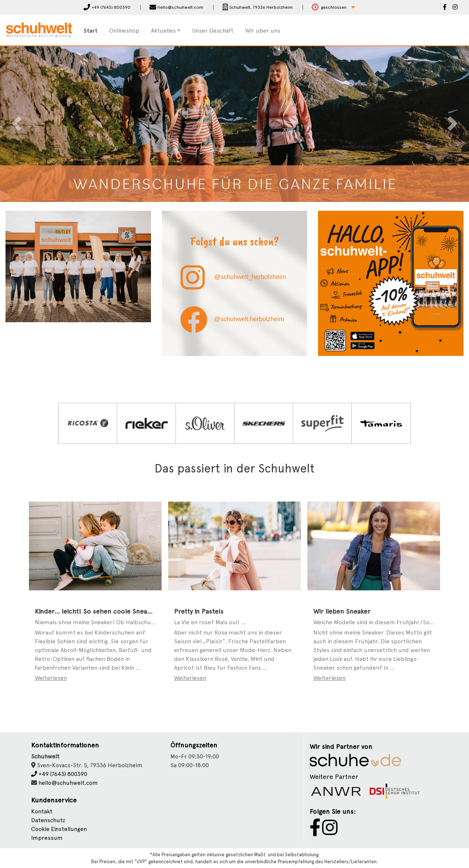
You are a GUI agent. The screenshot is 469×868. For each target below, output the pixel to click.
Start (91, 31)
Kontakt (42, 811)
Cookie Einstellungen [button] (59, 829)
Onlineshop (124, 31)
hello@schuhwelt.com (68, 783)
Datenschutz (48, 820)
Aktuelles (163, 31)
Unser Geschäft (213, 31)
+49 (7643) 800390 (59, 774)
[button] (333, 8)
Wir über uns (263, 31)
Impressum (47, 838)
